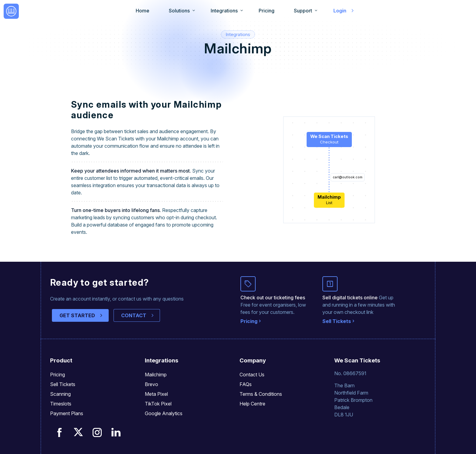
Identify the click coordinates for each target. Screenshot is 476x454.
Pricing (267, 11)
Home (143, 11)
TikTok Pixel (158, 404)
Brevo (151, 384)
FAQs (246, 384)
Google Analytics (164, 413)
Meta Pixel (156, 394)
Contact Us (252, 375)
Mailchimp (156, 375)
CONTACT (134, 315)
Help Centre (252, 404)
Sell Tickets (337, 321)
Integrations (224, 11)
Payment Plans (67, 413)
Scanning (60, 394)
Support (303, 11)
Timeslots (61, 404)
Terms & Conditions (261, 394)
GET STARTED (77, 315)
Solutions (179, 11)
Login (340, 11)
